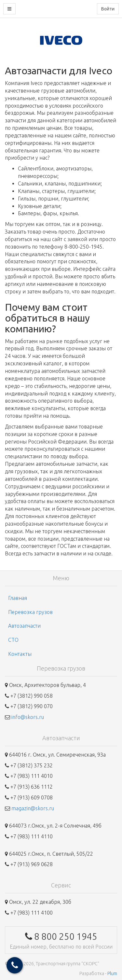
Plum (112, 973)
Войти (108, 9)
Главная (18, 598)
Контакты (20, 654)
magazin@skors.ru (33, 808)
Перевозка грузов (30, 612)
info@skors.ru (28, 717)
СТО (13, 640)
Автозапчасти (24, 626)
